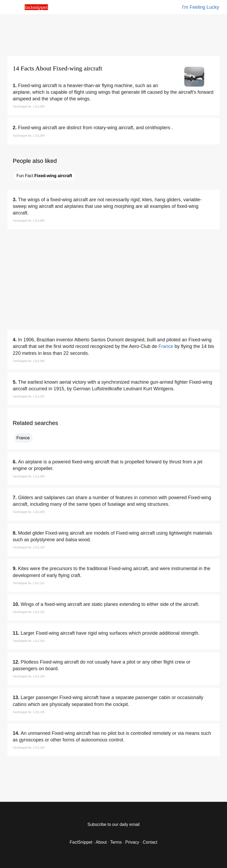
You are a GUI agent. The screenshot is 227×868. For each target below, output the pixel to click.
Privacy (132, 842)
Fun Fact (44, 176)
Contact (150, 842)
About (101, 842)
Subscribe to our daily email (114, 824)
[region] (113, 34)
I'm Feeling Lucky (201, 7)
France (166, 346)
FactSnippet (81, 842)
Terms (116, 842)
